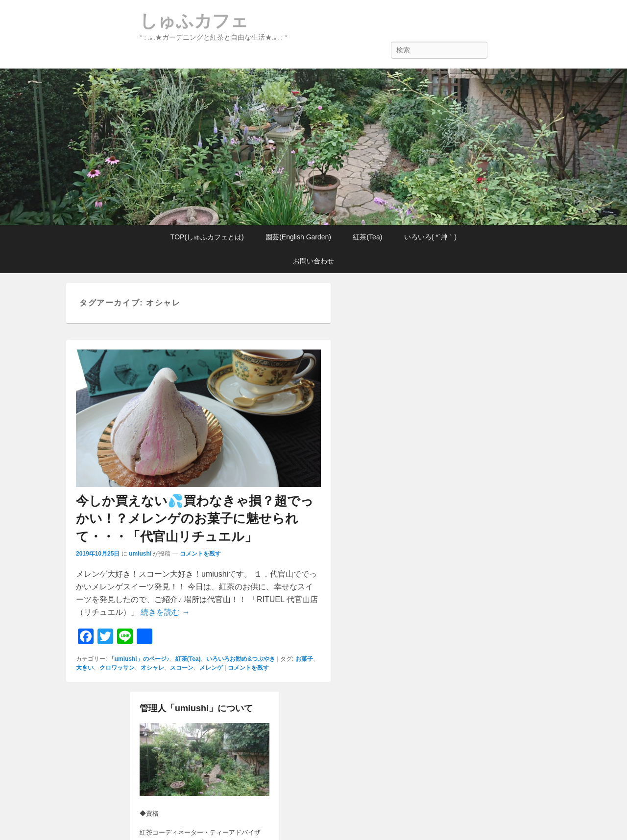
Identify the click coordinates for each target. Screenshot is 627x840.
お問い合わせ (313, 261)
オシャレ (152, 668)
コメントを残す (200, 554)
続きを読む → (165, 612)
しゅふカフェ (194, 21)
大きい (85, 668)
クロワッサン (117, 668)
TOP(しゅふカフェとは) (207, 237)
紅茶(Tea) (367, 237)
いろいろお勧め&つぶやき (241, 659)
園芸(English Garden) (298, 237)
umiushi (140, 554)
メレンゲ (211, 668)
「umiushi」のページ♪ (139, 659)
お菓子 (304, 659)
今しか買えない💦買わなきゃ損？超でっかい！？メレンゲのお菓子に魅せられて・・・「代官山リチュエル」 (195, 519)
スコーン (182, 668)
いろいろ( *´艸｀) (430, 237)
